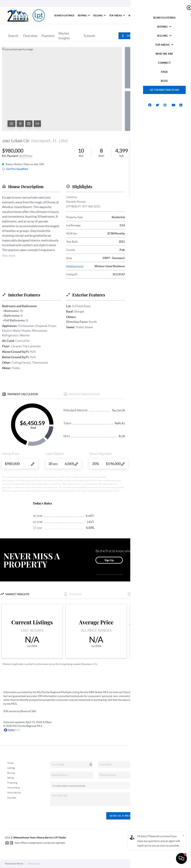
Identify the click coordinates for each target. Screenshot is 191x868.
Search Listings (64, 15)
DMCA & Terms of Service (173, 864)
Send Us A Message (124, 816)
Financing (12, 783)
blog (177, 15)
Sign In (178, 4)
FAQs (166, 15)
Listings (11, 768)
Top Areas (117, 15)
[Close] (183, 835)
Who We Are (136, 15)
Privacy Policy (150, 864)
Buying (84, 15)
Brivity (20, 864)
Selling (100, 15)
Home (10, 763)
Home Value (14, 788)
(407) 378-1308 (169, 799)
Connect (153, 15)
